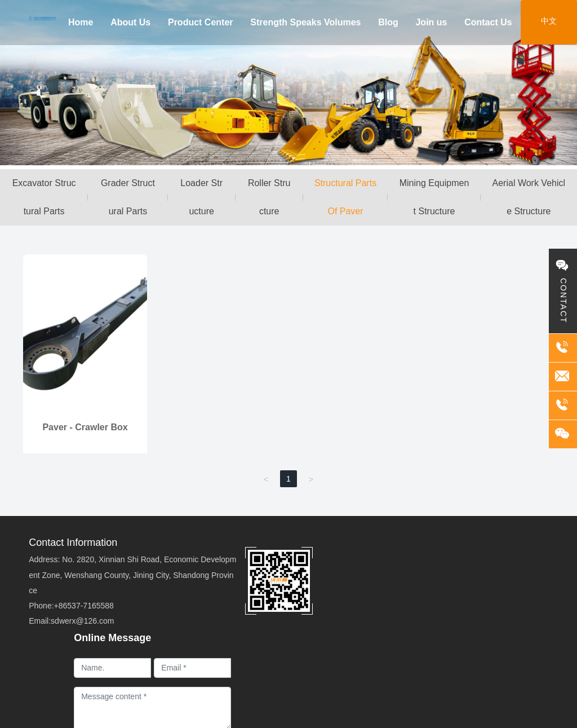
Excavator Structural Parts (44, 197)
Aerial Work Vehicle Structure (529, 197)
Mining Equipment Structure (434, 197)
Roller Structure (269, 197)
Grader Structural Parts (128, 197)
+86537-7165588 (84, 606)
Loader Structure (201, 197)
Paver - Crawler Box (85, 427)
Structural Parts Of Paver (345, 197)
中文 (549, 21)
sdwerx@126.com (82, 621)
